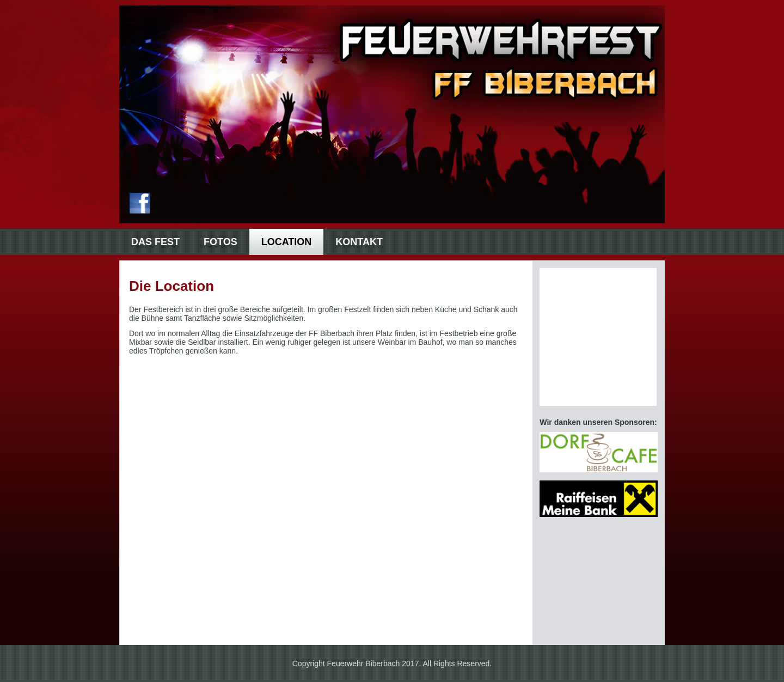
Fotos (220, 242)
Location (287, 242)
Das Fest (155, 242)
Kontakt (359, 242)
